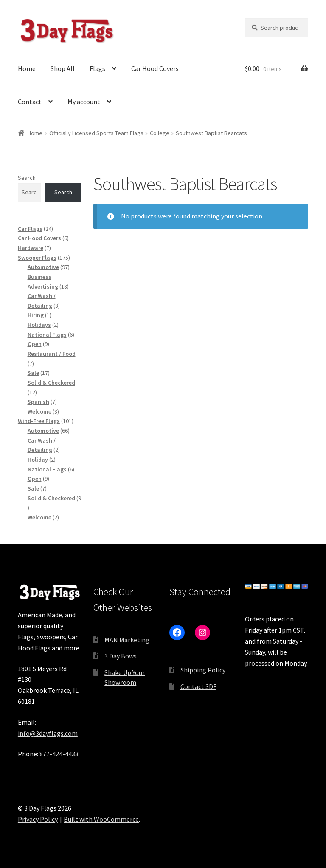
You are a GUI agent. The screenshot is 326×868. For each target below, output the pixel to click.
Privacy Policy (38, 819)
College (160, 133)
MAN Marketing (127, 640)
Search (27, 178)
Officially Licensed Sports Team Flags (96, 133)
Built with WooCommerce (101, 819)
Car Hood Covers (155, 68)
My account (84, 102)
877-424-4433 (59, 754)
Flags (97, 68)
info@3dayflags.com (48, 733)
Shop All (63, 68)
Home (27, 68)
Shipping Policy (203, 670)
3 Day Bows (121, 656)
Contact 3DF (198, 686)
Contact (30, 102)
